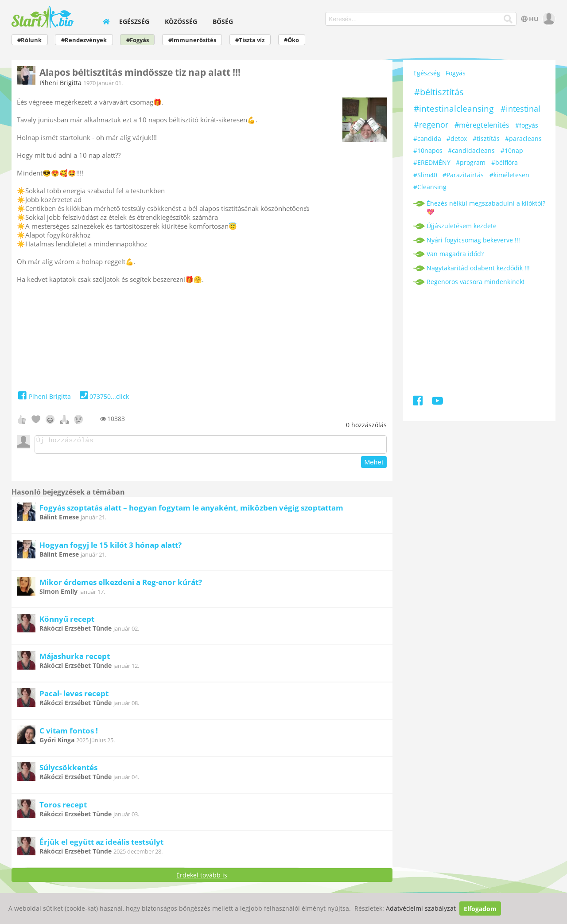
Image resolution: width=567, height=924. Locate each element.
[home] (106, 21)
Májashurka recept (75, 659)
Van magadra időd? (455, 254)
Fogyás (456, 73)
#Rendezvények (84, 40)
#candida (427, 138)
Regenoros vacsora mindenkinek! (476, 282)
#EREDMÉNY (432, 162)
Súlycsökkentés (68, 770)
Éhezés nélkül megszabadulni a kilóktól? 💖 (486, 207)
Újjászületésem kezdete (462, 226)
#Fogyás (138, 40)
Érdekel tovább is (202, 878)
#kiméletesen (509, 175)
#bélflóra (505, 162)
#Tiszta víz (250, 40)
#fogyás (527, 125)
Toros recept (63, 807)
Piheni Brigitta (60, 83)
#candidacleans (471, 150)
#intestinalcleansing (454, 109)
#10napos (428, 150)
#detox (457, 138)
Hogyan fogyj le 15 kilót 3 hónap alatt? (111, 548)
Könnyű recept (67, 622)
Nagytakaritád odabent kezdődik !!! (478, 268)
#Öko (291, 40)
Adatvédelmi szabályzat (421, 909)
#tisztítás (486, 138)
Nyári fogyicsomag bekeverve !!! (473, 240)
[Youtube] (437, 402)
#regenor (431, 125)
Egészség (134, 21)
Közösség (181, 21)
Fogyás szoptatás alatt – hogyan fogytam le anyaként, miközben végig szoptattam (191, 510)
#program (471, 162)
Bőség (223, 21)
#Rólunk (29, 40)
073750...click (103, 396)
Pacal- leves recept (74, 696)
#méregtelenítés (482, 125)
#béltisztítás (439, 92)
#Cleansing (430, 187)
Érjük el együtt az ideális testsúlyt (101, 844)
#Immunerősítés (192, 40)
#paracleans (523, 138)
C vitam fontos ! (69, 733)
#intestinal (520, 109)
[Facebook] (418, 402)
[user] (548, 19)
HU (529, 19)
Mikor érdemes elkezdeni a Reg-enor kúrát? (121, 585)
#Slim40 (425, 175)
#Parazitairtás (463, 175)
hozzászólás (366, 425)
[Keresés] (508, 19)
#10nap (512, 150)
